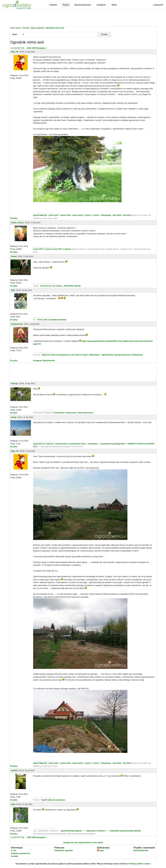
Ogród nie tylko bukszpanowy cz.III (58, 355)
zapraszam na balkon (96, 831)
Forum (66, 5)
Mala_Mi (15, 52)
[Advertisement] (83, 18)
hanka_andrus (18, 223)
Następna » (41, 48)
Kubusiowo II (72, 413)
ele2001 (15, 770)
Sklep (114, 5)
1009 (34, 48)
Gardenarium (17, 324)
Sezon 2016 (66, 215)
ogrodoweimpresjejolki (71, 831)
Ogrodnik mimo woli (55, 28)
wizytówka (93, 444)
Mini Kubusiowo (86, 413)
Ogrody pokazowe (83, 5)
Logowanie (158, 5)
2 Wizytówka (137, 355)
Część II (88, 215)
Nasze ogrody (37, 28)
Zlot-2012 (127, 215)
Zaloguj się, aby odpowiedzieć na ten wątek (83, 842)
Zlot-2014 (117, 215)
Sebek (14, 256)
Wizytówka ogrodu (72, 286)
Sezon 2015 (78, 215)
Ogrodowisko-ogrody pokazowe (116, 355)
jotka (13, 804)
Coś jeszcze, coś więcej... (52, 286)
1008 (29, 48)
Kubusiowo (59, 413)
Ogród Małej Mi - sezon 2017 (46, 215)
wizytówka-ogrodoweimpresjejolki (125, 831)
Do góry (14, 218)
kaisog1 (15, 383)
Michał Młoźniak (141, 850)
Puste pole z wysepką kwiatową (52, 320)
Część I (96, 215)
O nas (14, 850)
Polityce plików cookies (140, 864)
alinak (14, 417)
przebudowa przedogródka (113, 444)
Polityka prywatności (21, 853)
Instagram (101, 5)
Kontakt (15, 856)
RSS (100, 851)
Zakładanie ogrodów (63, 850)
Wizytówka (106, 215)
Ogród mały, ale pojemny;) (53, 800)
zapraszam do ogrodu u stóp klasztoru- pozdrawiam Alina (59, 444)
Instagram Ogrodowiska (44, 360)
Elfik (13, 290)
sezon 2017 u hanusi (42, 249)
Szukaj (104, 34)
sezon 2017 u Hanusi (62, 249)
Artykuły (53, 5)
